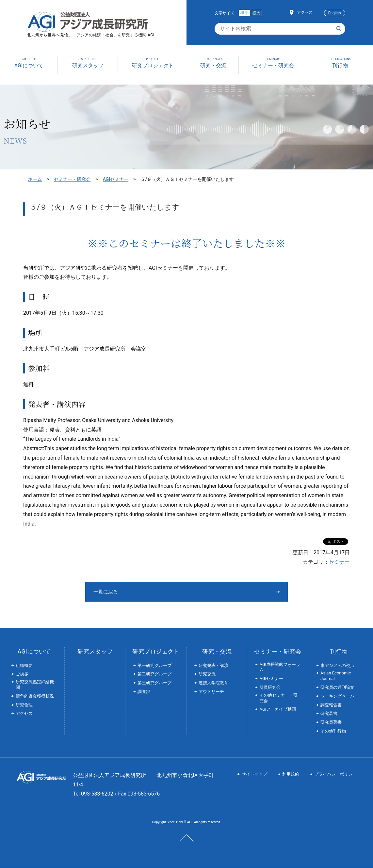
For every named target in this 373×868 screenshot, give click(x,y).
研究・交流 (217, 652)
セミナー (339, 562)
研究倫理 (24, 705)
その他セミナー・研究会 (278, 698)
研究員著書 (331, 723)
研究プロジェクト (156, 652)
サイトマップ (254, 774)
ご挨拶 (22, 674)
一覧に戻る (162, 592)
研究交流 (207, 674)
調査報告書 (331, 705)
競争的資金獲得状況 (35, 696)
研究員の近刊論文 (337, 688)
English (335, 13)
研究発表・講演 (213, 666)
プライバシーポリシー (335, 774)
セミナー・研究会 (72, 179)
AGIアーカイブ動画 (278, 710)
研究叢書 (329, 714)
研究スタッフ (95, 652)
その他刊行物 (333, 731)
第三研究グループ (154, 683)
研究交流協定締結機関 (35, 685)
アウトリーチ (211, 692)
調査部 (144, 692)
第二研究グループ (154, 674)
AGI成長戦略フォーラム (280, 668)
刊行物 (339, 652)
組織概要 (24, 666)
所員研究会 (270, 688)
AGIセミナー (116, 179)
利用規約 (291, 774)
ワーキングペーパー (340, 696)
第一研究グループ (154, 666)
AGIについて (34, 652)
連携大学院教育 (213, 683)
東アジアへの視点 (337, 666)
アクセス (305, 12)
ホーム (35, 179)
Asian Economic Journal (336, 676)
